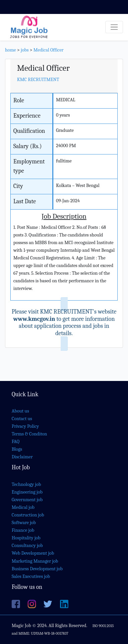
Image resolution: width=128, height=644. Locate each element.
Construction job (28, 515)
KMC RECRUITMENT (38, 80)
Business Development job (37, 569)
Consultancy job (27, 546)
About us (20, 411)
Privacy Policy (25, 426)
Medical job (23, 507)
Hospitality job (26, 538)
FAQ (15, 442)
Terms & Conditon (29, 434)
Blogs (17, 449)
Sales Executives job (31, 576)
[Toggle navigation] (114, 27)
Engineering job (27, 492)
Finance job (23, 530)
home (10, 50)
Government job (27, 500)
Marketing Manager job (35, 561)
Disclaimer (22, 457)
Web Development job (33, 553)
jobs (25, 50)
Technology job (26, 484)
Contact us (22, 419)
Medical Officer (48, 50)
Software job (24, 523)
